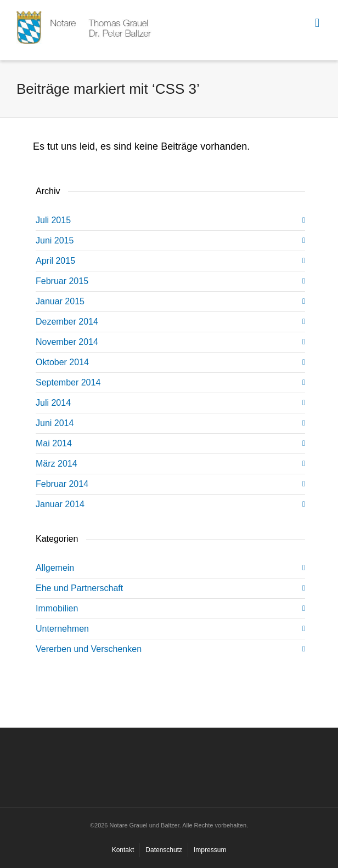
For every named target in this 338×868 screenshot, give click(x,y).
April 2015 (55, 261)
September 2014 (68, 382)
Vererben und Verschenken (89, 649)
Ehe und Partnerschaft (79, 588)
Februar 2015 (62, 281)
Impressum (210, 850)
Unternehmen (62, 629)
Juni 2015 (55, 240)
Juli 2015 (53, 220)
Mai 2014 (54, 443)
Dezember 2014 (67, 322)
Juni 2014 (55, 423)
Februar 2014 (62, 484)
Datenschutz (164, 850)
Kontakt (123, 850)
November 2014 (67, 342)
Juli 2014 (53, 403)
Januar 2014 (60, 504)
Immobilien (57, 608)
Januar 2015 (60, 301)
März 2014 (57, 464)
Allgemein (55, 568)
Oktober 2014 (62, 362)
